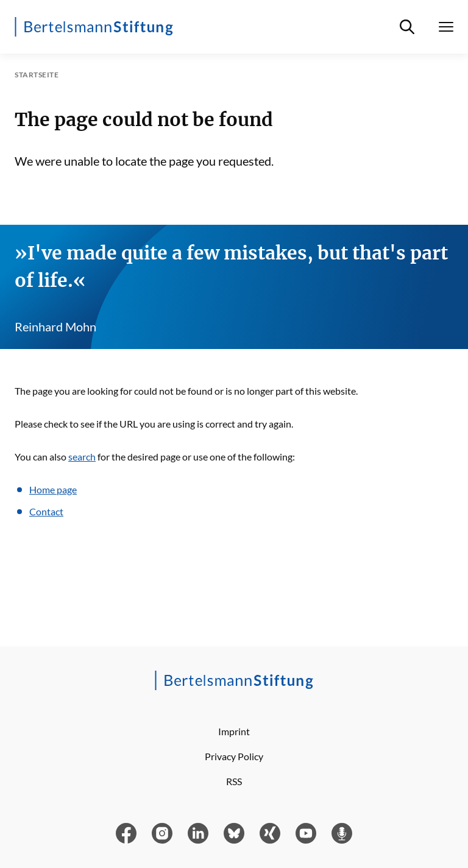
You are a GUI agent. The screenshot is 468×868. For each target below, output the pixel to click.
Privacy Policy (234, 756)
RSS (234, 781)
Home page (53, 489)
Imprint (234, 731)
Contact (46, 511)
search (82, 457)
